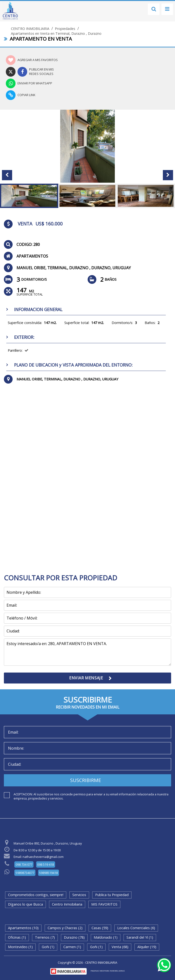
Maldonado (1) (106, 937)
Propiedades (65, 29)
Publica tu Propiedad (112, 895)
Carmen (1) (72, 947)
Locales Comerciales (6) (136, 928)
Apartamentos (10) (23, 928)
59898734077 (25, 873)
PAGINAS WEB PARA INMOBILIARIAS (108, 971)
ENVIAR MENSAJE (86, 678)
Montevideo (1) (20, 947)
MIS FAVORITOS (104, 904)
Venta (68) (120, 947)
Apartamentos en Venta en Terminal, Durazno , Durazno (56, 34)
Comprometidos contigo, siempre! (36, 895)
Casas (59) (100, 928)
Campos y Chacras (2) (65, 928)
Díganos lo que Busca (25, 904)
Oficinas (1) (17, 937)
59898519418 (48, 873)
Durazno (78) (74, 937)
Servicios (79, 895)
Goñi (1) (48, 947)
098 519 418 (46, 864)
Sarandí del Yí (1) (140, 937)
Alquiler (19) (147, 947)
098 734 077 (24, 864)
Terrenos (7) (45, 937)
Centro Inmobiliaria (67, 904)
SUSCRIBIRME (86, 780)
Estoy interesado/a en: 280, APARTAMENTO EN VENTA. (87, 652)
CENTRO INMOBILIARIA (30, 29)
